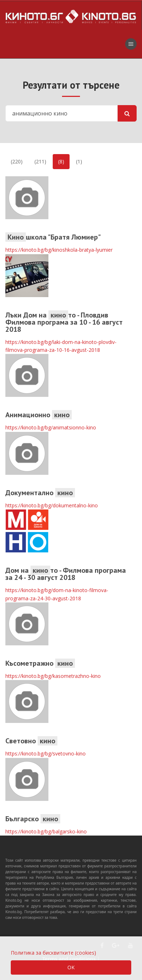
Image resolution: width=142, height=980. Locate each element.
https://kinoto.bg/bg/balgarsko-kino (46, 831)
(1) (79, 161)
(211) (40, 161)
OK (71, 967)
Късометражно (40, 663)
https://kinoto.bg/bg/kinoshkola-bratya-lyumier (59, 250)
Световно (31, 741)
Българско (33, 819)
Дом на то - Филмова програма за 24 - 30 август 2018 (66, 574)
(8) (61, 161)
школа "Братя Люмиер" (53, 237)
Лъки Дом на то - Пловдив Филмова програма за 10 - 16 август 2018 (64, 322)
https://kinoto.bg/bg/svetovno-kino (46, 754)
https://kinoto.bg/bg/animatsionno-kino (51, 427)
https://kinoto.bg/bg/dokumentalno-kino (52, 505)
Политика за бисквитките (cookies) (53, 953)
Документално (40, 493)
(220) (17, 161)
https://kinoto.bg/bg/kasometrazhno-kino (53, 676)
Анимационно (39, 415)
